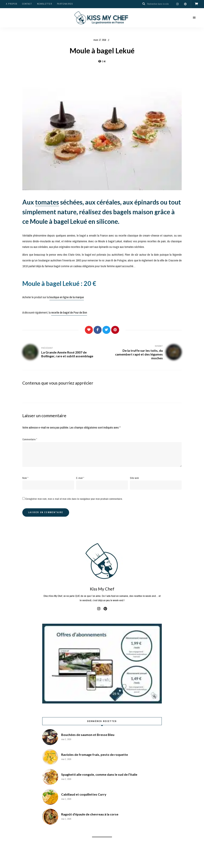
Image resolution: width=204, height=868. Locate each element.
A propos (12, 4)
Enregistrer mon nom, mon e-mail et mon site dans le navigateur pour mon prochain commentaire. (74, 499)
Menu (194, 18)
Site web (134, 478)
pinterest (185, 4)
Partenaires (65, 4)
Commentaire (30, 439)
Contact (27, 4)
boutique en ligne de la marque (67, 297)
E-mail (80, 478)
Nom (25, 478)
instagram (177, 4)
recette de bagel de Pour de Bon (69, 313)
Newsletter (45, 4)
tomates (47, 202)
